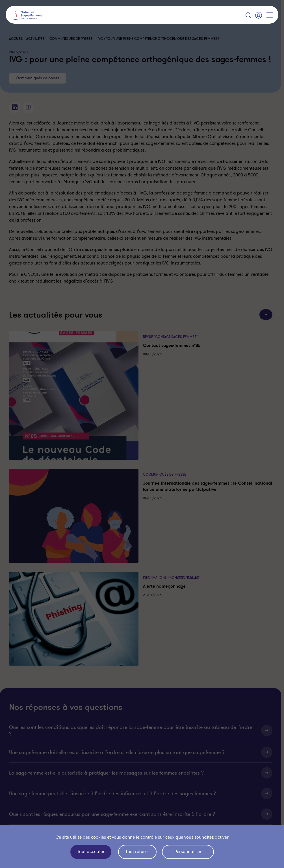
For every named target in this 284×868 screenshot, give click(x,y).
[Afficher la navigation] (270, 15)
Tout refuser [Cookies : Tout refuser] (137, 852)
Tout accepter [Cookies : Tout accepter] (91, 852)
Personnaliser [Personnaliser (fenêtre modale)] (188, 852)
